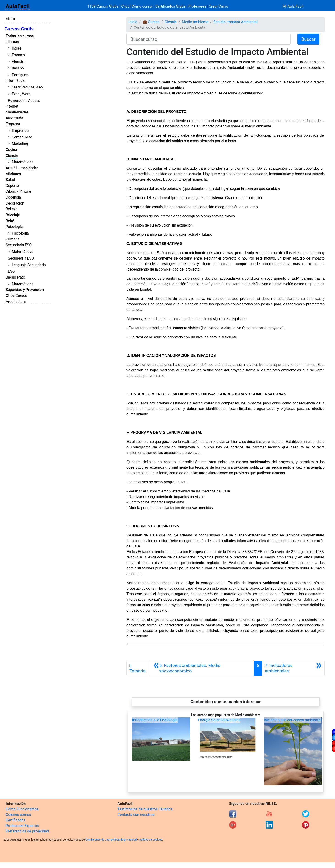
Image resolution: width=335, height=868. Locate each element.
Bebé (10, 221)
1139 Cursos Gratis (103, 6)
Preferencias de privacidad (27, 831)
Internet (12, 106)
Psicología (14, 227)
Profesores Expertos (22, 826)
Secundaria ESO (19, 245)
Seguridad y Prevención (25, 290)
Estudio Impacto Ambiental (236, 22)
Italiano (18, 68)
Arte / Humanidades (22, 168)
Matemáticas (22, 162)
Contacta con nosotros (136, 815)
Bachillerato (15, 277)
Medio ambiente (195, 22)
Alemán (18, 62)
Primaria (13, 239)
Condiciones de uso (97, 840)
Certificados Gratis (170, 6)
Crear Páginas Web (27, 87)
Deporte (12, 186)
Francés (18, 55)
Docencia (13, 197)
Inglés (17, 48)
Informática (15, 81)
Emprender (21, 131)
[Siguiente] (293, 668)
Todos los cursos (20, 36)
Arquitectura (16, 302)
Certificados (16, 820)
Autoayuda (14, 118)
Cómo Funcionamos (22, 809)
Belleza (12, 209)
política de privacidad (124, 840)
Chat (125, 6)
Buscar (308, 39)
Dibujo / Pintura (18, 191)
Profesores (197, 6)
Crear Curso (218, 6)
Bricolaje (13, 215)
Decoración (15, 203)
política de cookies (151, 840)
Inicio (10, 19)
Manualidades (17, 112)
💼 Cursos (151, 22)
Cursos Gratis (19, 29)
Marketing (20, 144)
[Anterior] (202, 668)
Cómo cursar (142, 6)
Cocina (11, 150)
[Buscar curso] (209, 39)
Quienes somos (18, 815)
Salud (10, 180)
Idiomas (12, 42)
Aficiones (13, 174)
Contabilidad (22, 137)
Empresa (13, 124)
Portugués (20, 75)
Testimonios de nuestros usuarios (145, 809)
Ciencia (12, 156)
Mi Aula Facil (293, 6)
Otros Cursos (16, 296)
